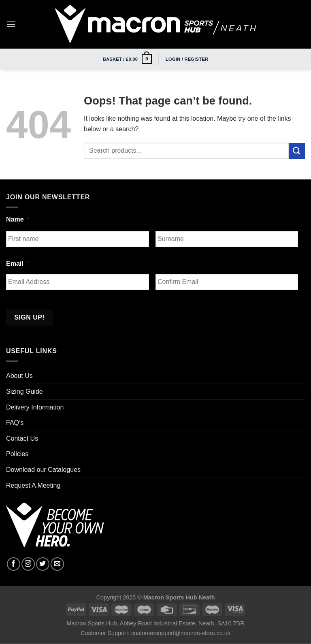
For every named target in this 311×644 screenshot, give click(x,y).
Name (18, 219)
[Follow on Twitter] (43, 564)
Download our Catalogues (43, 470)
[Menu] (11, 24)
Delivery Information (35, 407)
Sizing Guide (24, 391)
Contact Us (22, 438)
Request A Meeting (33, 485)
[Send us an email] (57, 564)
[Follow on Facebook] (14, 564)
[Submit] (297, 151)
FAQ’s (15, 423)
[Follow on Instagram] (28, 564)
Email (18, 263)
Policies (17, 454)
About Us (19, 376)
